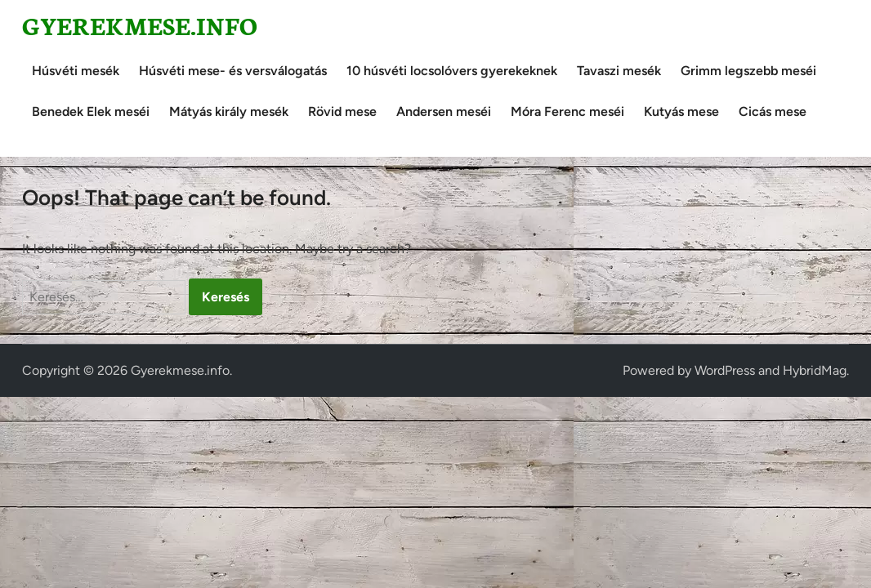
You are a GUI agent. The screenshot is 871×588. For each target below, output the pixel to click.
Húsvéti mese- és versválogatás (233, 71)
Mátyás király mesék (229, 111)
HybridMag (815, 370)
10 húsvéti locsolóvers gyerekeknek (452, 71)
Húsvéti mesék (76, 71)
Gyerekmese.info (140, 25)
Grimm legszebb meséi (748, 71)
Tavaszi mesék (619, 71)
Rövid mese (342, 111)
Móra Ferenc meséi (567, 111)
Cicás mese (773, 111)
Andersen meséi (444, 111)
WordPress (725, 370)
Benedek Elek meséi (91, 111)
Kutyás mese (681, 111)
